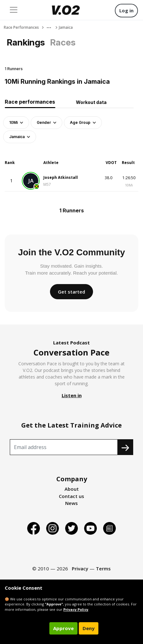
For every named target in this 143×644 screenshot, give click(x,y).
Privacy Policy (76, 609)
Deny (89, 628)
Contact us (71, 496)
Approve (63, 628)
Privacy (80, 568)
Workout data (91, 102)
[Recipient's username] (64, 447)
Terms (103, 568)
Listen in (72, 395)
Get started (71, 292)
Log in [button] (126, 10)
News (71, 503)
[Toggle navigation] (14, 10)
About (72, 489)
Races (63, 42)
